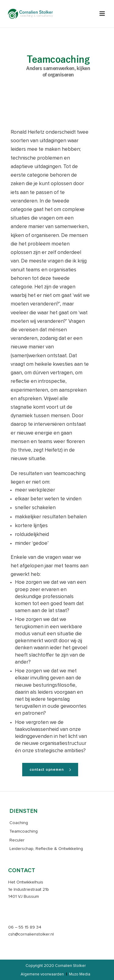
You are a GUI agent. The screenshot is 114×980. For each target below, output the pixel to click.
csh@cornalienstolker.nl (31, 934)
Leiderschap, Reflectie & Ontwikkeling (46, 849)
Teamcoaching (24, 831)
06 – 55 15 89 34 (25, 927)
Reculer (17, 840)
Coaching (19, 823)
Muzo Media (80, 974)
